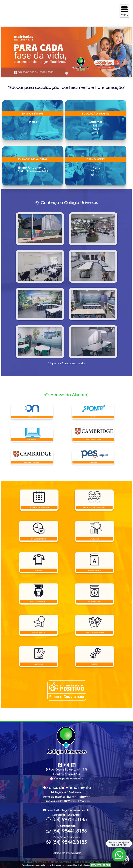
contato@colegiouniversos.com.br (66, 810)
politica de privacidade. (80, 865)
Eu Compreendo (101, 865)
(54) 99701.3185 (66, 819)
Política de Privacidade (66, 853)
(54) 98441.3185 (66, 831)
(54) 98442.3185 (66, 842)
